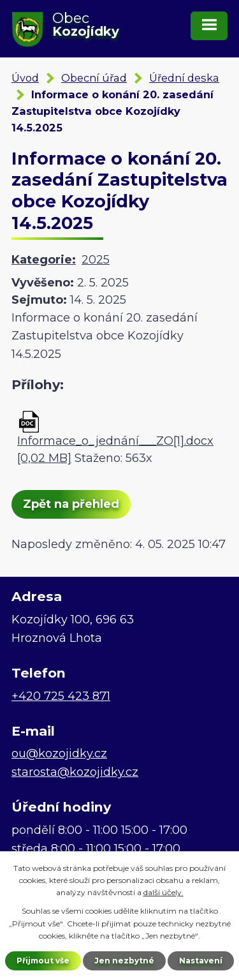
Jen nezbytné (124, 961)
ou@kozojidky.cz (59, 754)
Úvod (25, 78)
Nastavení (201, 961)
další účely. (163, 892)
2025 (96, 260)
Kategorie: (44, 260)
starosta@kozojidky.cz (75, 772)
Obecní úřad (94, 78)
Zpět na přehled (71, 504)
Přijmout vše (43, 961)
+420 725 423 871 (61, 696)
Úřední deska (184, 78)
